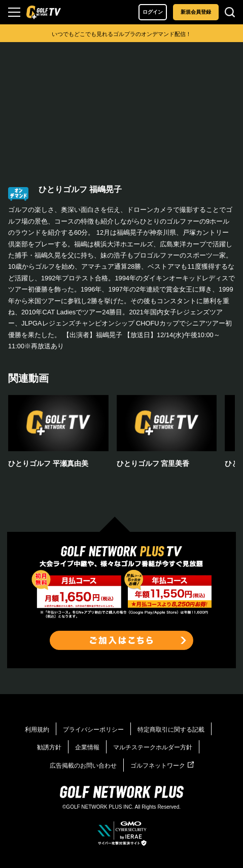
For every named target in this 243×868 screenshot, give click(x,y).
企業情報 (87, 747)
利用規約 (37, 730)
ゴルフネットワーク (162, 766)
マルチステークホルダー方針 (153, 747)
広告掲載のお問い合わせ (83, 766)
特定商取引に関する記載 (171, 730)
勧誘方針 (49, 747)
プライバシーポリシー (93, 730)
